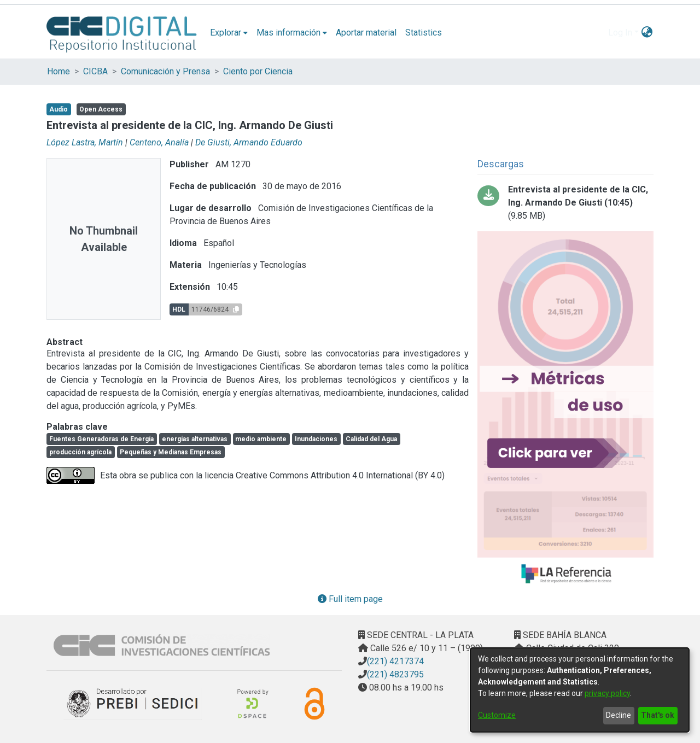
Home (59, 71)
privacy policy (607, 693)
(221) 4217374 (395, 661)
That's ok (658, 715)
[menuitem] (229, 33)
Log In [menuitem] (620, 33)
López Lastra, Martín (85, 142)
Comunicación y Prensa (165, 71)
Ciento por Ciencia (258, 71)
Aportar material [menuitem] (366, 33)
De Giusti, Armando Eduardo (249, 142)
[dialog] (580, 690)
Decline (619, 715)
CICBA (95, 71)
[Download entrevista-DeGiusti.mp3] (565, 203)
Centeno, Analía (159, 142)
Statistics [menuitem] (424, 33)
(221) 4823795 (395, 674)
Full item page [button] (350, 599)
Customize (497, 715)
